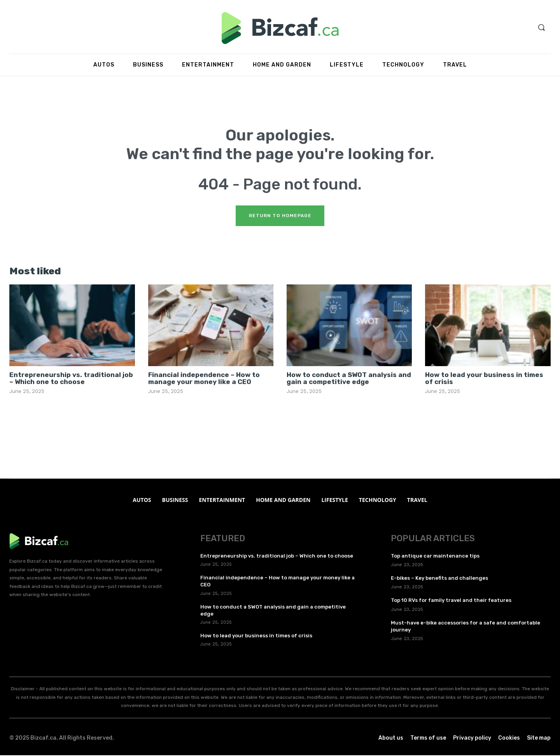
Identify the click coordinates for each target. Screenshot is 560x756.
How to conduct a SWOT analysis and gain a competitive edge (349, 379)
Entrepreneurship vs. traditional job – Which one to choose (71, 379)
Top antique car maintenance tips (435, 557)
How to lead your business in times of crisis (484, 379)
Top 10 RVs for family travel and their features (451, 601)
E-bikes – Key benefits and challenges (439, 579)
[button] (541, 27)
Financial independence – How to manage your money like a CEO (204, 379)
